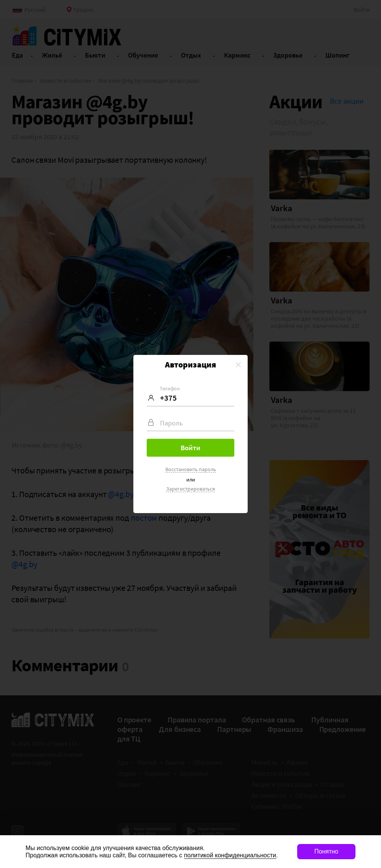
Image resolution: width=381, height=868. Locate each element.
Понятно (326, 851)
